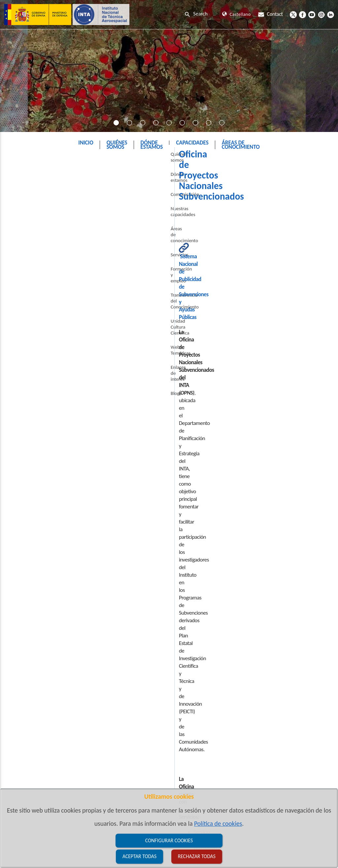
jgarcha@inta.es (136, 521)
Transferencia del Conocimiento (24, 281)
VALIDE (272, 737)
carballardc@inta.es (153, 477)
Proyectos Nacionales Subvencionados (179, 160)
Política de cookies (218, 823)
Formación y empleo (27, 264)
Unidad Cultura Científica (32, 299)
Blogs (12, 341)
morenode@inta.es (137, 566)
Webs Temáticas (23, 313)
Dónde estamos (22, 193)
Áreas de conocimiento (30, 236)
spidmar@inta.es (139, 580)
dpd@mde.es (167, 737)
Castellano (236, 14)
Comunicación (21, 208)
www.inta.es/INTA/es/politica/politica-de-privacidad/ (120, 745)
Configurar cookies (169, 840)
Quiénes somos (22, 179)
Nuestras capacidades (28, 222)
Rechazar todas (197, 856)
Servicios (16, 250)
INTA (120, 160)
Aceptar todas (139, 856)
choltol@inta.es (146, 640)
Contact (270, 14)
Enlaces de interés (25, 327)
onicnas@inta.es (136, 595)
